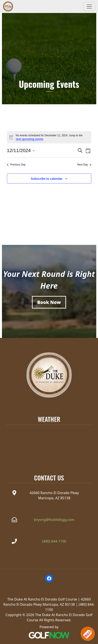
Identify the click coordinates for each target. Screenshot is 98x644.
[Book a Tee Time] (49, 302)
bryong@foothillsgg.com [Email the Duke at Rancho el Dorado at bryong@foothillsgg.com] (54, 520)
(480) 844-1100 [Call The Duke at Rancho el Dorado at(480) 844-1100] (54, 541)
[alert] (49, 137)
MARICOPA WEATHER (49, 443)
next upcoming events (29, 139)
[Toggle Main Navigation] (89, 6)
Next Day (84, 165)
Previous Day (16, 165)
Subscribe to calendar (47, 179)
